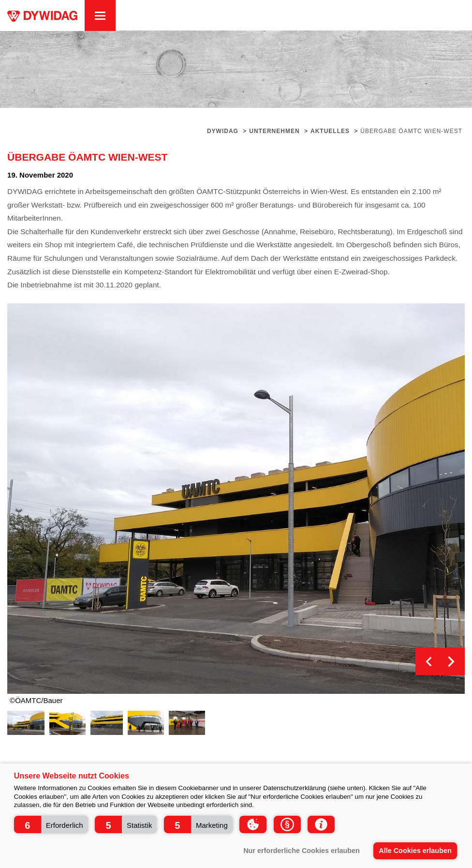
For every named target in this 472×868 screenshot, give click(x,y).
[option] (236, 499)
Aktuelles (330, 131)
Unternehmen (274, 131)
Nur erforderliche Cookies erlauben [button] (302, 851)
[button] (51, 824)
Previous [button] (429, 662)
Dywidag (223, 131)
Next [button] (451, 662)
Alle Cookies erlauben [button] (415, 851)
